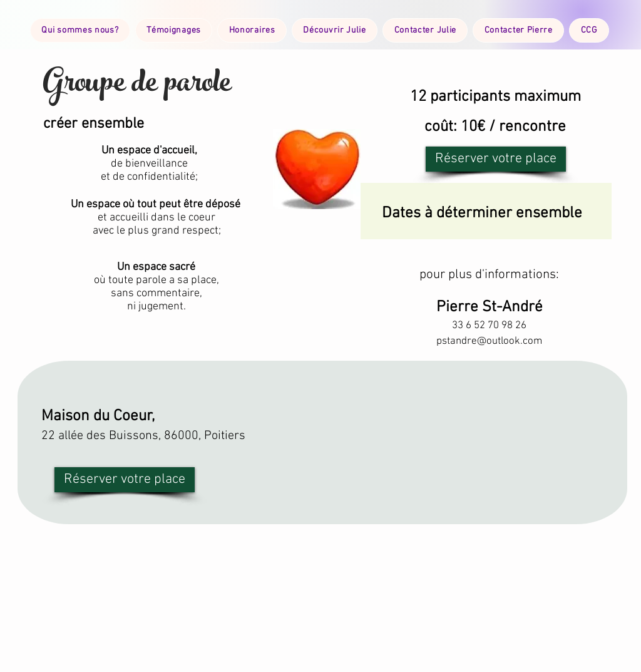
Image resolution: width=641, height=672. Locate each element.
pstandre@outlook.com (489, 341)
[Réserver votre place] (496, 159)
